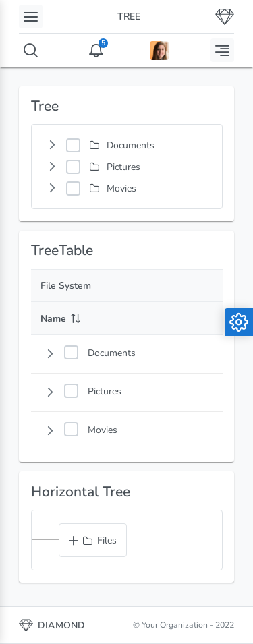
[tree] (127, 167)
